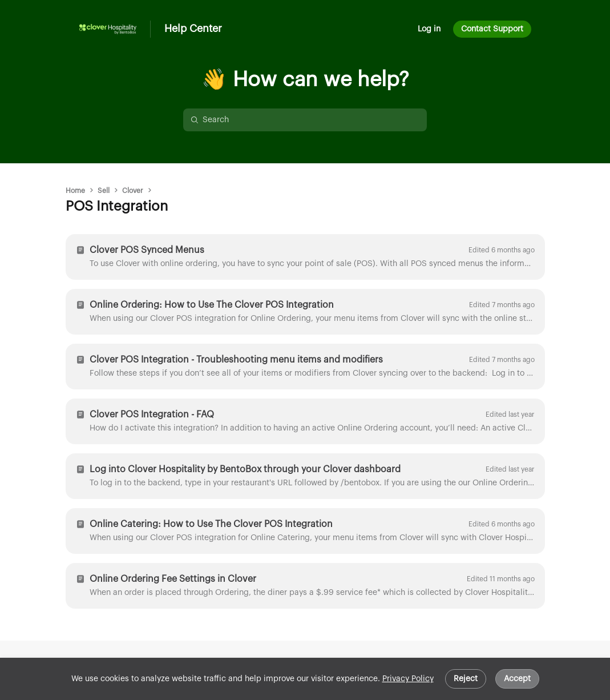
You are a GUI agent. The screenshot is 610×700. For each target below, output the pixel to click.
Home (75, 191)
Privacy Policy (408, 679)
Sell (104, 191)
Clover (133, 191)
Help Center (193, 29)
